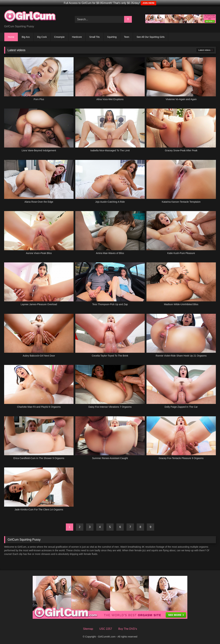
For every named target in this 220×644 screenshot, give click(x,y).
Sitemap (88, 629)
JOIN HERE (148, 3)
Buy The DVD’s (128, 629)
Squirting (112, 37)
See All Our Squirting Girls (151, 37)
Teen (126, 37)
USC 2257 (106, 629)
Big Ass (26, 37)
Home (11, 37)
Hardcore (77, 37)
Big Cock (42, 37)
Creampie (59, 37)
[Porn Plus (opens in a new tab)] (39, 81)
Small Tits (94, 37)
